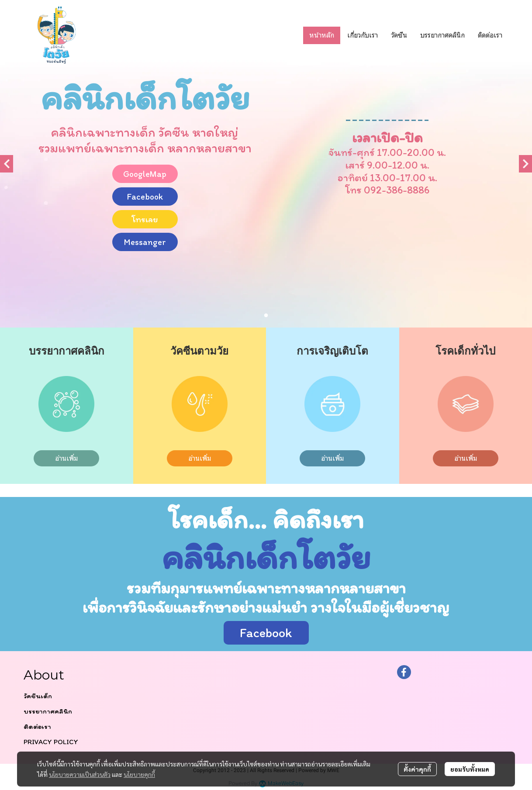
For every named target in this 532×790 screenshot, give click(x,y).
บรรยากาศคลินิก (48, 711)
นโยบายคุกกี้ (139, 774)
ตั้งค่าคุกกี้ (417, 769)
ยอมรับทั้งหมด (470, 769)
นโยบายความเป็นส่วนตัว (80, 774)
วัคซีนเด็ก (38, 696)
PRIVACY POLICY (51, 742)
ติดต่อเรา (37, 726)
